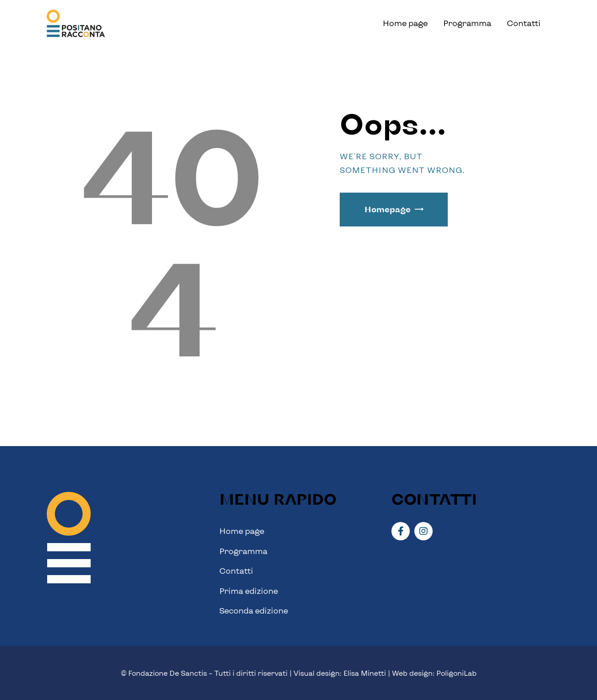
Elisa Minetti (365, 673)
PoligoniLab (456, 673)
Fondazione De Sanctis (168, 673)
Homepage (388, 209)
